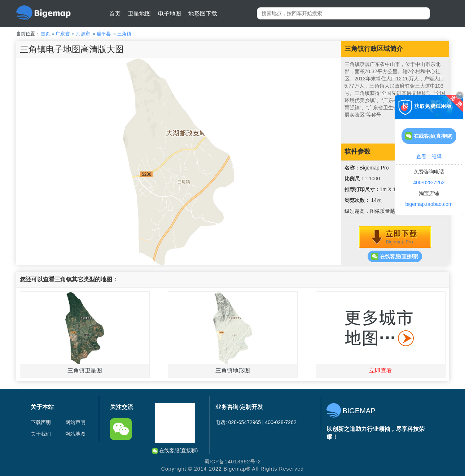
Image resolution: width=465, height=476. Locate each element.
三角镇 (124, 34)
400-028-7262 (429, 182)
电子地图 (170, 14)
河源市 (83, 34)
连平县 (104, 34)
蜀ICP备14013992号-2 (233, 462)
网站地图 (75, 434)
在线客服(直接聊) (395, 256)
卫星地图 (139, 14)
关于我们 (41, 434)
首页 (115, 14)
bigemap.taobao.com (429, 204)
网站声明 (75, 422)
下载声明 (41, 422)
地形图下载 (203, 14)
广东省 (63, 34)
